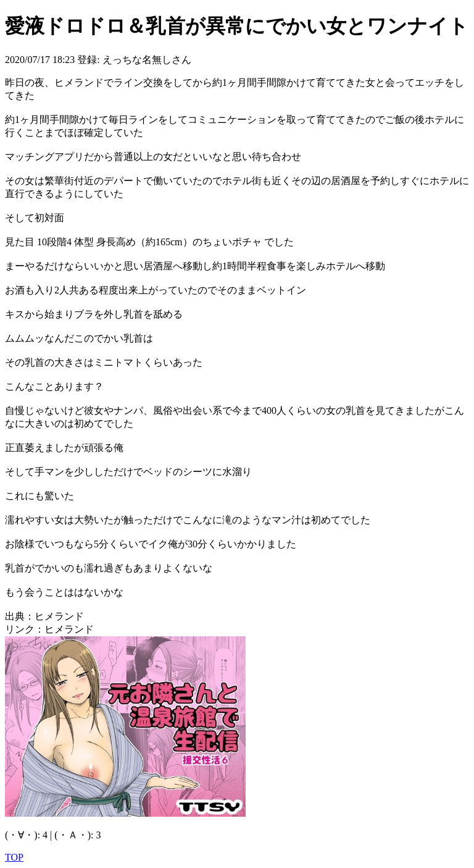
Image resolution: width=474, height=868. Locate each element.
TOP (14, 857)
